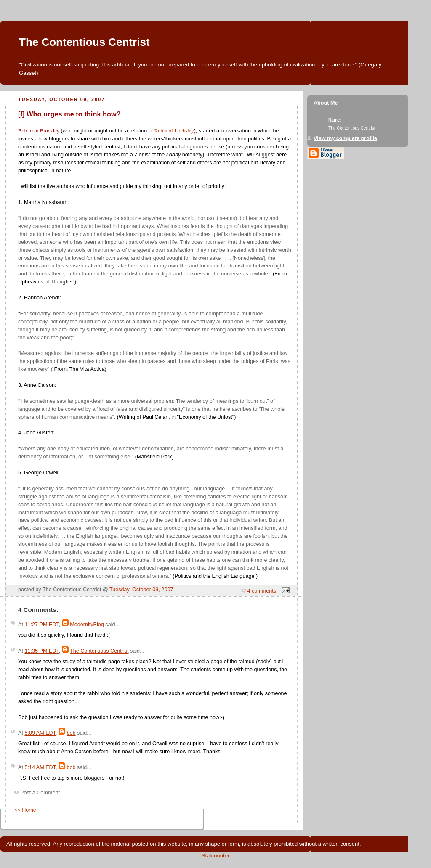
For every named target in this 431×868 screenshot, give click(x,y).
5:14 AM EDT (40, 767)
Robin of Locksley (174, 131)
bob (71, 733)
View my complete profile (345, 138)
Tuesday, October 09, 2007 (141, 590)
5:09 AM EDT (40, 733)
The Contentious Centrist (84, 42)
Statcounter (216, 856)
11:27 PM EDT (41, 625)
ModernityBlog (87, 625)
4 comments (262, 591)
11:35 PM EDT (41, 651)
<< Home (25, 810)
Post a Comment (40, 793)
